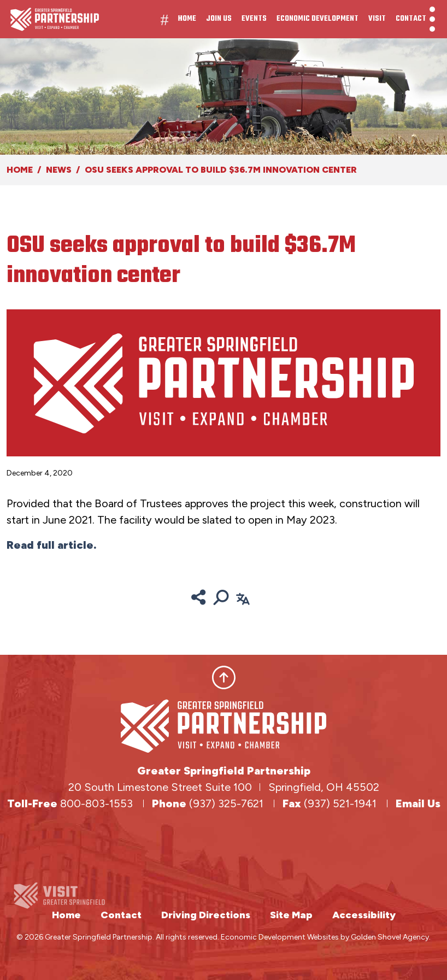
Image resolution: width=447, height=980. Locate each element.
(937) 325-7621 (228, 803)
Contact (411, 19)
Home (187, 19)
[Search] (221, 597)
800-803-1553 (96, 803)
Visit (377, 19)
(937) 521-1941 (342, 803)
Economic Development (317, 19)
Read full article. (52, 545)
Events (254, 19)
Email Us (418, 803)
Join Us (219, 19)
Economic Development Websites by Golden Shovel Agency (325, 937)
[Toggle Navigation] (432, 19)
